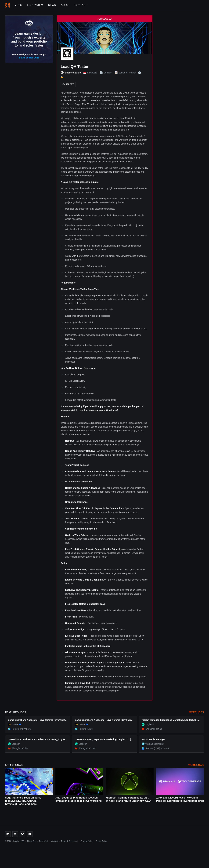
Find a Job (32, 841)
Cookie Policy (101, 841)
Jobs (19, 5)
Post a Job (44, 841)
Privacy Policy (87, 841)
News (52, 5)
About (65, 5)
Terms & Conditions (69, 841)
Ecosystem (35, 5)
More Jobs (196, 712)
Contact (81, 5)
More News (196, 765)
